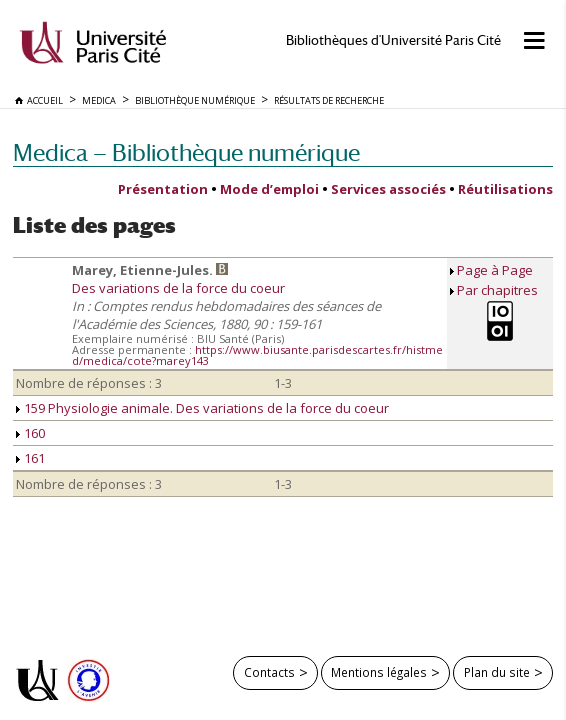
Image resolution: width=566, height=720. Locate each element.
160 (30, 433)
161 (30, 458)
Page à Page (495, 270)
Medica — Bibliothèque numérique (186, 152)
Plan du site (497, 672)
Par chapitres (497, 290)
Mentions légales (379, 672)
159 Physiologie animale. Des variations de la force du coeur (202, 408)
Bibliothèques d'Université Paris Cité (393, 40)
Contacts (269, 672)
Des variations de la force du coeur (178, 288)
